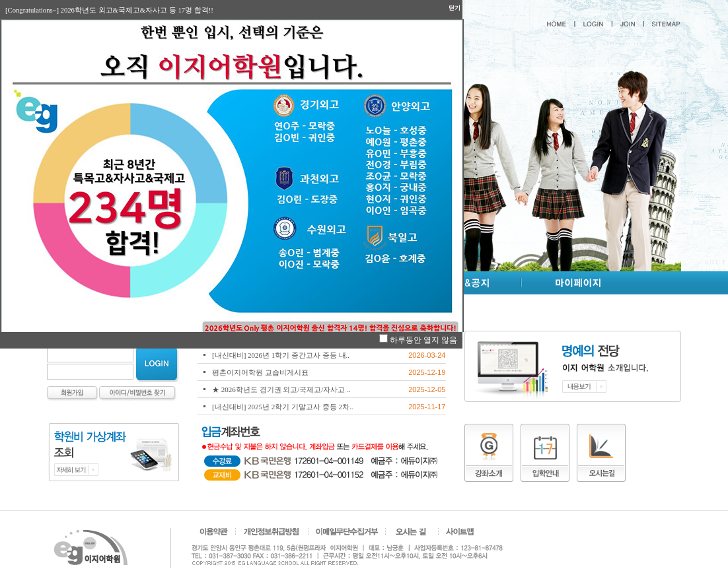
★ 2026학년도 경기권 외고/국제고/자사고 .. (281, 389)
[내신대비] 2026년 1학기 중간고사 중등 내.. (281, 355)
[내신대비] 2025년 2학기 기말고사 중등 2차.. (283, 407)
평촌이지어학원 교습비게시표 (260, 372)
